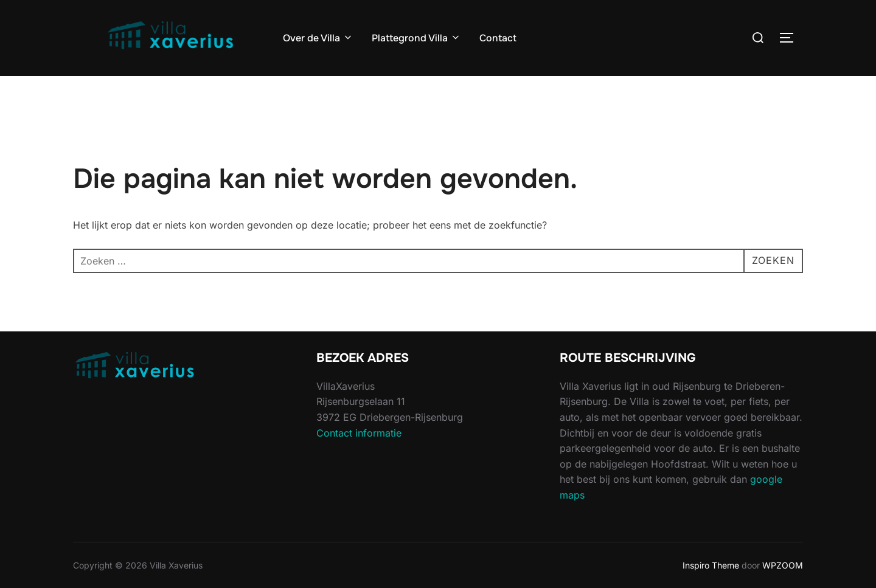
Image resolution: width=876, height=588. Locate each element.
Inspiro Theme (711, 565)
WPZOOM (783, 565)
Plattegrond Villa (416, 38)
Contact (498, 38)
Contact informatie (359, 433)
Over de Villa (318, 38)
